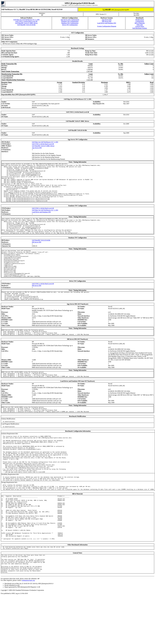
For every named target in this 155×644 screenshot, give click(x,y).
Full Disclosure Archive (140, 28)
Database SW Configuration (70, 23)
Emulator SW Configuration (70, 21)
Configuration (140, 21)
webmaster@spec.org (28, 625)
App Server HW (107, 20)
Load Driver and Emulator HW (107, 23)
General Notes (140, 26)
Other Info (140, 25)
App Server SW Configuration (70, 20)
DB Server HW (107, 21)
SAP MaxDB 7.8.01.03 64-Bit (26, 25)
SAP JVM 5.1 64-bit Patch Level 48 (26, 21)
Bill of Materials (140, 23)
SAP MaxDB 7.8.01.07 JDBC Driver (26, 23)
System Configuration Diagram (107, 26)
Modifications (140, 20)
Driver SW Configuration (70, 25)
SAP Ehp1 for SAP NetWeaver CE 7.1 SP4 (26, 20)
